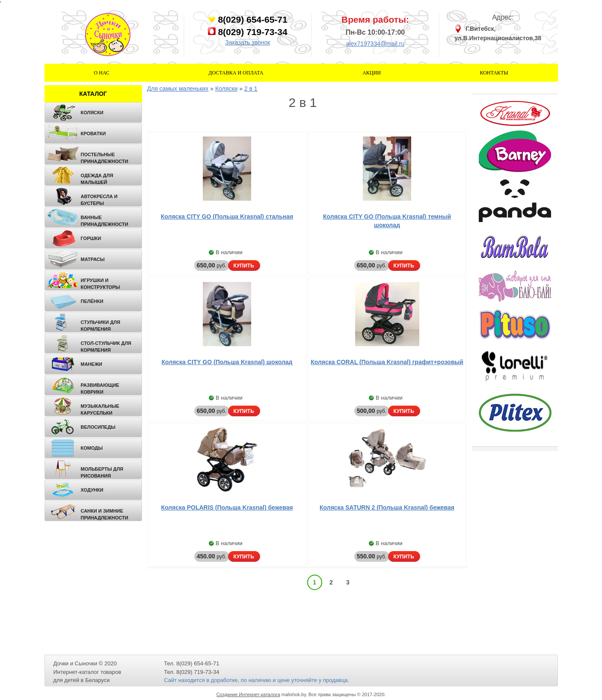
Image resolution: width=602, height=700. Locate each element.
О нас (101, 73)
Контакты (494, 73)
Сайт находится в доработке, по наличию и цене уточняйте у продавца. (257, 680)
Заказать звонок (248, 42)
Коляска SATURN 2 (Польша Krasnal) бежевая (387, 507)
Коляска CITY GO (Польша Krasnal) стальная (227, 217)
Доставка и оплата (236, 73)
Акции (372, 73)
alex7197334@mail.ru (375, 44)
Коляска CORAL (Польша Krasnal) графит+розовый (387, 362)
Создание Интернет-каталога (248, 694)
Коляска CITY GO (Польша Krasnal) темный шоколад (387, 221)
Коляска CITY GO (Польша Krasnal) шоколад (227, 362)
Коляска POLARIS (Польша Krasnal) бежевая (227, 507)
